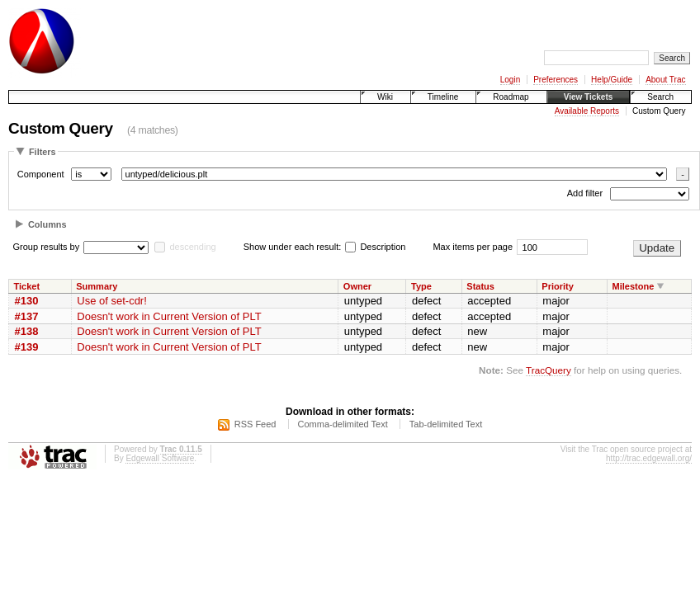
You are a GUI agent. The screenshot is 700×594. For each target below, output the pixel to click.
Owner (357, 286)
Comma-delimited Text (343, 424)
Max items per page (473, 247)
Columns (47, 224)
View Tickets (589, 97)
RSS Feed (255, 424)
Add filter (585, 194)
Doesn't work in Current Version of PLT (169, 316)
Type (421, 286)
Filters (43, 152)
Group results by (47, 247)
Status (480, 286)
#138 (27, 331)
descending (192, 247)
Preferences (556, 80)
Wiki (385, 97)
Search (660, 97)
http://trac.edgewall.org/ (649, 458)
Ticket (27, 286)
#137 (27, 316)
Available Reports (587, 111)
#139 (27, 347)
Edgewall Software (160, 458)
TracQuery (549, 370)
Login (510, 80)
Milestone (634, 286)
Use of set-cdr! (112, 301)
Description (375, 247)
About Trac (665, 80)
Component (41, 174)
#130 (27, 301)
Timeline (443, 97)
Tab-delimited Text (446, 424)
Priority (558, 286)
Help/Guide (612, 80)
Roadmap (511, 97)
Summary (97, 286)
